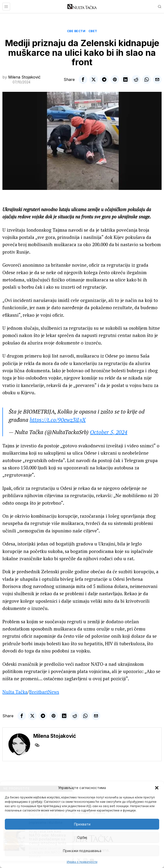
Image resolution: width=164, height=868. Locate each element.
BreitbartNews (44, 692)
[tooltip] (83, 79)
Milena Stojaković (24, 77)
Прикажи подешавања (82, 851)
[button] (157, 788)
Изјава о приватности (82, 862)
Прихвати (82, 824)
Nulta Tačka (15, 692)
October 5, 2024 (109, 432)
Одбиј (82, 837)
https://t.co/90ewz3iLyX (58, 420)
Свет (93, 31)
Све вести (76, 31)
